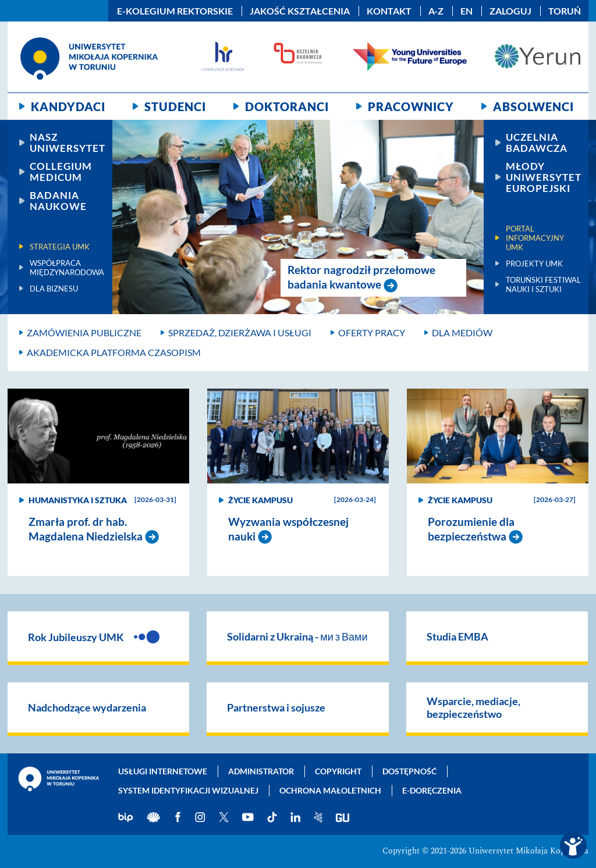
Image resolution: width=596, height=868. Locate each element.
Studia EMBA (457, 636)
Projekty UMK (534, 264)
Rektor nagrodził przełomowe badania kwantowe (361, 277)
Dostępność (409, 771)
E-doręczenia (432, 790)
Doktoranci (287, 106)
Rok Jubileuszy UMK (94, 636)
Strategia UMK (60, 247)
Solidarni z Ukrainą (297, 636)
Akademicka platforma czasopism (114, 352)
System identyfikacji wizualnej (188, 790)
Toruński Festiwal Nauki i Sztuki (543, 284)
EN (466, 11)
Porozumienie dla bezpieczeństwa (471, 529)
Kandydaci (68, 106)
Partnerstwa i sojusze (276, 707)
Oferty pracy (372, 332)
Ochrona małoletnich (330, 790)
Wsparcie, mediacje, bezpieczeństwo (473, 707)
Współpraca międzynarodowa (67, 268)
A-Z (436, 11)
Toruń (565, 11)
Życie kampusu (260, 500)
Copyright (338, 771)
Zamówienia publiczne (84, 332)
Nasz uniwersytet (68, 143)
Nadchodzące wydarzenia (87, 707)
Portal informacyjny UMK (535, 238)
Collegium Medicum (61, 172)
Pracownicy (411, 106)
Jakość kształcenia (300, 11)
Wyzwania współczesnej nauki (288, 529)
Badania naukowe (58, 201)
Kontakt (389, 11)
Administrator (261, 771)
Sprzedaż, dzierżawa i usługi (240, 332)
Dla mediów (462, 332)
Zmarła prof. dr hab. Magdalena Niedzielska (87, 529)
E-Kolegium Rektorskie (175, 11)
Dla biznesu (54, 289)
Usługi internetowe (163, 771)
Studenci (175, 106)
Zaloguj (510, 11)
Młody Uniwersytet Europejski (544, 177)
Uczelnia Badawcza (537, 143)
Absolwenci (533, 106)
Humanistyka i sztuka (78, 500)
